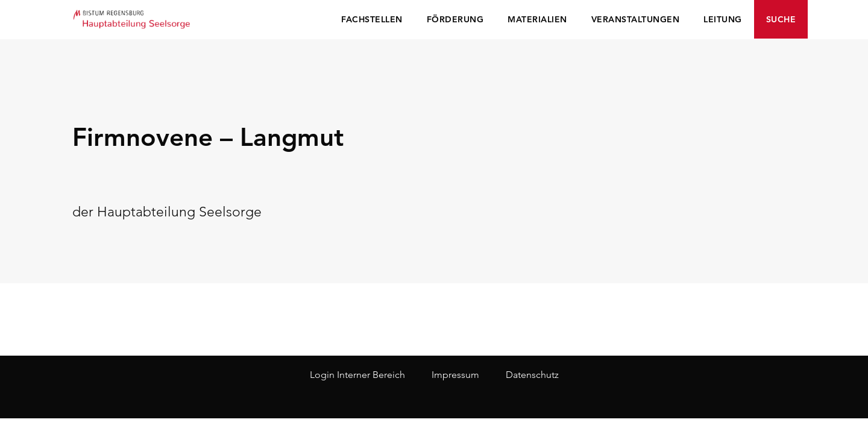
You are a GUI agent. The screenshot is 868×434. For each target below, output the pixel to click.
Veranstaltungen (636, 19)
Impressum (455, 375)
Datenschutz (532, 375)
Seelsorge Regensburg (133, 18)
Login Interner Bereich (357, 375)
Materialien (537, 19)
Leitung (723, 19)
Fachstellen (372, 19)
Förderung (455, 19)
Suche (781, 19)
